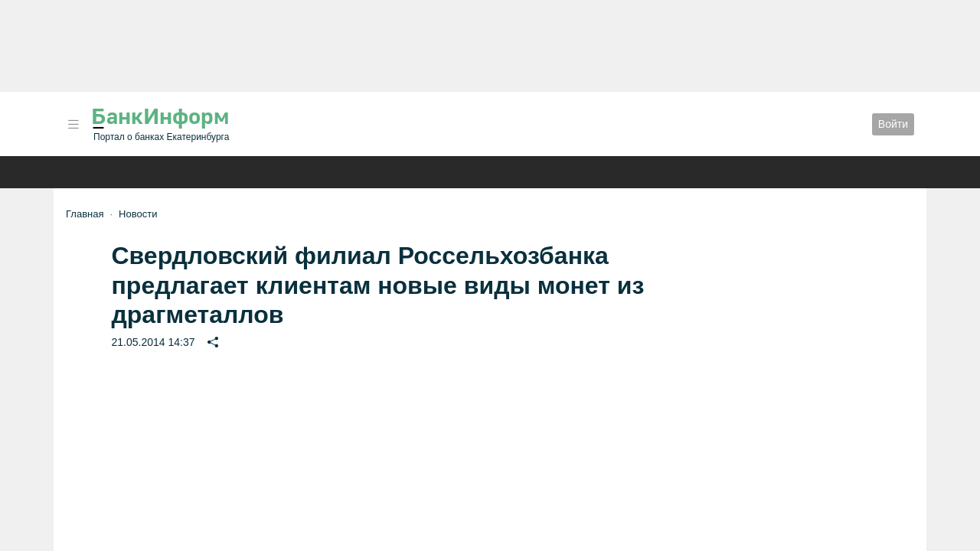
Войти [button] (893, 124)
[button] (73, 124)
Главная (85, 214)
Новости (138, 214)
